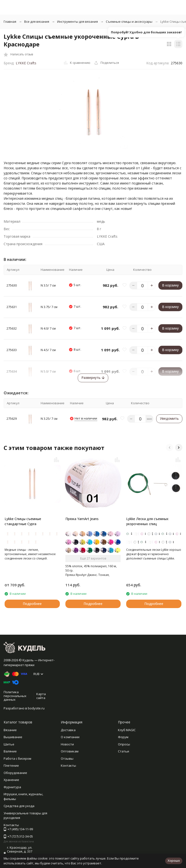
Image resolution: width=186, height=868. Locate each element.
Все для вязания (37, 22)
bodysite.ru (36, 708)
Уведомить (169, 418)
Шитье (9, 744)
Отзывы (67, 758)
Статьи (124, 751)
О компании (70, 737)
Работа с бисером (17, 758)
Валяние (10, 751)
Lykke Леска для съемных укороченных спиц (147, 521)
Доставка (68, 730)
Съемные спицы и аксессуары (129, 22)
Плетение (11, 765)
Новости (67, 744)
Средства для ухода (19, 806)
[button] (170, 448)
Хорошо (174, 861)
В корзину (170, 285)
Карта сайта (41, 696)
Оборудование (15, 773)
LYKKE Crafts (26, 63)
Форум (123, 737)
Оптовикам (70, 751)
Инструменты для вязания (77, 22)
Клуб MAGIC (127, 730)
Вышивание (13, 737)
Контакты (68, 765)
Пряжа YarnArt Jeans (82, 519)
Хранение (11, 780)
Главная (10, 22)
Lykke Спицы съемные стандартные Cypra (23, 521)
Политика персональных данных (15, 696)
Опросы (124, 744)
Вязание (10, 730)
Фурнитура (12, 787)
